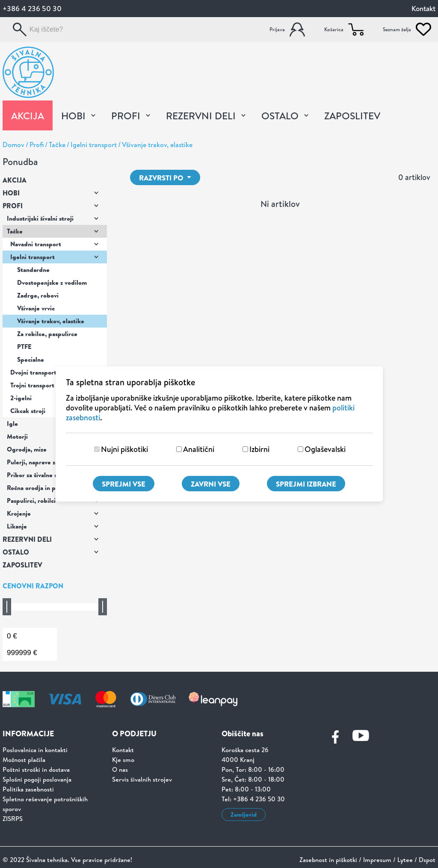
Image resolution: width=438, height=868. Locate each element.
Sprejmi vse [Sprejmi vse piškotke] (124, 484)
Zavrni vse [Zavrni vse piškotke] (211, 484)
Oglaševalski (325, 449)
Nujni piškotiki (124, 449)
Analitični (199, 449)
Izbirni (259, 449)
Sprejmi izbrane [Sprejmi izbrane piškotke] (306, 484)
